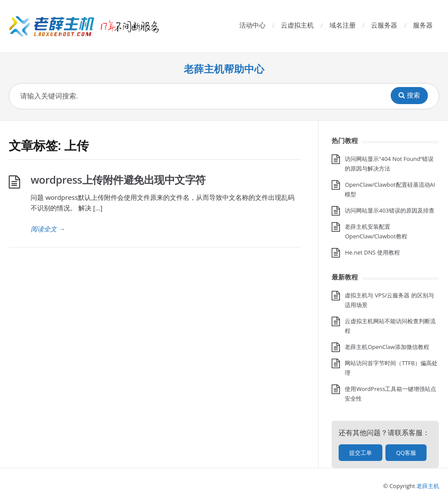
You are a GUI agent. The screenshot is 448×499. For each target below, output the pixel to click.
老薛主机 (428, 486)
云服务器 (384, 25)
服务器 (423, 25)
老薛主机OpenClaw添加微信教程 (387, 347)
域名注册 (343, 25)
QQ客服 (406, 453)
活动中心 (252, 25)
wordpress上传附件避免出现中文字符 (118, 180)
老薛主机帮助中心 (224, 69)
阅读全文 (48, 229)
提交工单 (360, 453)
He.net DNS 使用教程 (372, 252)
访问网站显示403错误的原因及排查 (389, 210)
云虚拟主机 (297, 25)
